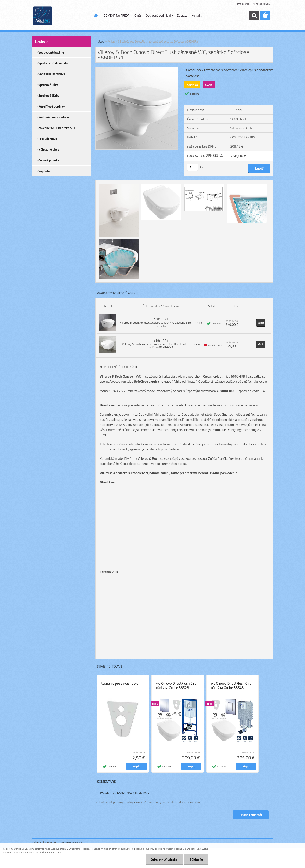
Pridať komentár (251, 815)
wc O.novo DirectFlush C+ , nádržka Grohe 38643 (231, 686)
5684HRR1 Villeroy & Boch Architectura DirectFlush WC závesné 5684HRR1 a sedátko (161, 322)
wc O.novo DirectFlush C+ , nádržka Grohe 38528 (176, 686)
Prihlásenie (243, 4)
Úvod (101, 41)
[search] (254, 15)
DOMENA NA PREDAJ (117, 15)
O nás (138, 15)
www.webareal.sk (71, 842)
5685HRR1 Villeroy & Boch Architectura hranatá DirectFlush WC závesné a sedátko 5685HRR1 (161, 344)
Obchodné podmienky (159, 15)
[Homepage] (96, 15)
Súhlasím (196, 860)
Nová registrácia (261, 4)
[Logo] (61, 16)
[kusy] (193, 167)
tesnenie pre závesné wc (120, 683)
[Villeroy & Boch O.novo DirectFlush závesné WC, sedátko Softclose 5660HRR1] (137, 69)
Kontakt (197, 15)
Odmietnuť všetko (164, 860)
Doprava (182, 15)
